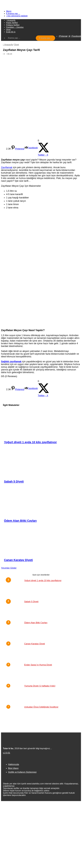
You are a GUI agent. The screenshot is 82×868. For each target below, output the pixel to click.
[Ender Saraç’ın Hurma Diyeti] (15, 673)
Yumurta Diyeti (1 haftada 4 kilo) (40, 686)
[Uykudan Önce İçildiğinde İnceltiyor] (15, 715)
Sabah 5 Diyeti (14, 481)
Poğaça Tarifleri (13, 25)
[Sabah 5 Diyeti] (42, 463)
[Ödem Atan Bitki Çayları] (42, 502)
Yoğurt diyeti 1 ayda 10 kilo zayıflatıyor (30, 442)
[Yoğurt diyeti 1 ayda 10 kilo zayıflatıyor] (42, 424)
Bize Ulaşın (13, 768)
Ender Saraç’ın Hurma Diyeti (38, 665)
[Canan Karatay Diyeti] (42, 542)
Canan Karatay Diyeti (18, 560)
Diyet (8, 29)
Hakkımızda (14, 764)
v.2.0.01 (7, 753)
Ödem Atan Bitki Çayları (20, 521)
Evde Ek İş (11, 32)
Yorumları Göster (9, 568)
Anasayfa (8, 45)
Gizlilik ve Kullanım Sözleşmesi (22, 772)
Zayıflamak (7, 167)
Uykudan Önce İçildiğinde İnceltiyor (41, 707)
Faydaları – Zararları (15, 27)
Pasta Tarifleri (12, 23)
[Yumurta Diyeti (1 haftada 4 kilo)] (15, 694)
